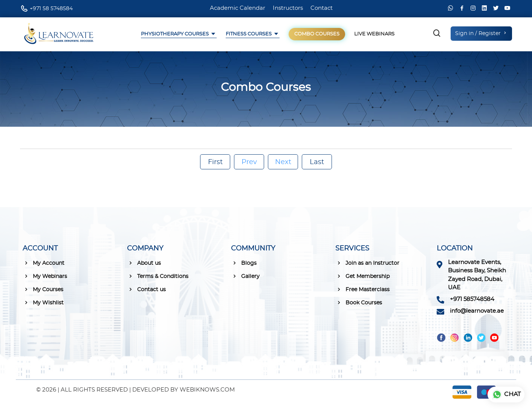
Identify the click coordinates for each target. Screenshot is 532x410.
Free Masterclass (362, 289)
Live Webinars (374, 34)
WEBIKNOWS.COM (207, 390)
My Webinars (45, 276)
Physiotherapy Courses (175, 34)
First (215, 162)
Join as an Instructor (367, 263)
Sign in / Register (481, 33)
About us (144, 263)
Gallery (245, 276)
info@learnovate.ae (477, 311)
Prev (249, 162)
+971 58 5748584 (51, 9)
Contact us (146, 289)
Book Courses (359, 303)
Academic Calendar (238, 8)
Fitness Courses (249, 34)
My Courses (43, 289)
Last (317, 162)
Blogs (244, 263)
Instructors (288, 8)
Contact (322, 8)
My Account (44, 263)
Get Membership (362, 276)
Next (283, 162)
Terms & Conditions (158, 276)
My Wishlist (43, 303)
